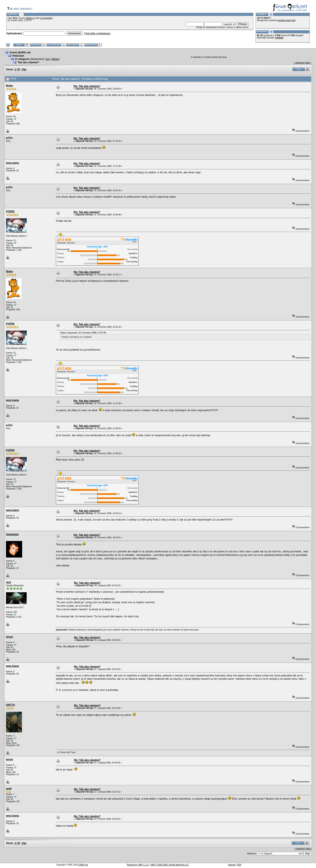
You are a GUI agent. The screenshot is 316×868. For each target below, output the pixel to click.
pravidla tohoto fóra (286, 20)
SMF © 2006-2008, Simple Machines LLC (170, 865)
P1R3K (10, 211)
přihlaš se (30, 18)
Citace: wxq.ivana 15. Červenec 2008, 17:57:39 (83, 333)
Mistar (55, 59)
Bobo (9, 85)
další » (308, 63)
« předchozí (299, 63)
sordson (279, 38)
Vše (24, 69)
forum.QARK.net (20, 52)
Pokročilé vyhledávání (97, 33)
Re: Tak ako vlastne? (87, 86)
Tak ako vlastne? (28, 62)
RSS (239, 865)
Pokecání (18, 56)
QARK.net (83, 865)
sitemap (232, 865)
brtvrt (10, 637)
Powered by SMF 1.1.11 (138, 865)
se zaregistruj (46, 18)
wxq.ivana (12, 163)
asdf (9, 789)
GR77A (10, 705)
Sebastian (12, 534)
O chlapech (22, 59)
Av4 (48, 59)
